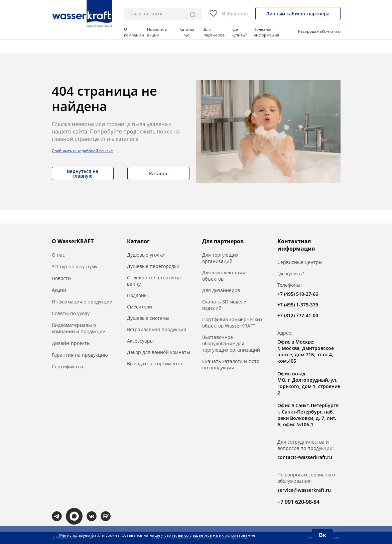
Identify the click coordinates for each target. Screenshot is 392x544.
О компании (134, 32)
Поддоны (137, 295)
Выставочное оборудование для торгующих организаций (231, 343)
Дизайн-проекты (71, 343)
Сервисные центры (300, 262)
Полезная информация (266, 32)
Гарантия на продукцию (80, 355)
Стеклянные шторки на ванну (154, 281)
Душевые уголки (146, 255)
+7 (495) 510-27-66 (298, 294)
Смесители (140, 307)
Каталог (187, 32)
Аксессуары (140, 341)
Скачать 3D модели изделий (224, 305)
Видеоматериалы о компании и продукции (79, 328)
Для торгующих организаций (220, 258)
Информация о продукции (82, 302)
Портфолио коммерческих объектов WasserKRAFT (232, 323)
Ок (322, 535)
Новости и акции (157, 32)
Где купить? (239, 32)
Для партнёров (214, 32)
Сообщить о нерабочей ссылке (82, 151)
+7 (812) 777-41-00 (298, 315)
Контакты (331, 31)
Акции (59, 290)
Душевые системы (148, 318)
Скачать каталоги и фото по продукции (231, 364)
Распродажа (310, 31)
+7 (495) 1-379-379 (298, 305)
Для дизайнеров (221, 290)
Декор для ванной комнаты (159, 352)
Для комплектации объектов (224, 276)
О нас (58, 255)
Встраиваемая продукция (157, 329)
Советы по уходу (71, 313)
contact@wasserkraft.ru (305, 457)
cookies (113, 535)
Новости (61, 278)
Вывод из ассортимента (155, 364)
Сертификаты (68, 367)
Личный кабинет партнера (298, 14)
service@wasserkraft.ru (304, 490)
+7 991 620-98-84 (298, 502)
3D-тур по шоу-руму (75, 266)
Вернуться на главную (83, 173)
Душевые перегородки (153, 266)
